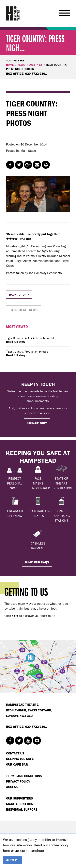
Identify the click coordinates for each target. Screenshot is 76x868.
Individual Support (22, 809)
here (6, 851)
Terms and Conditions (24, 776)
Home (10, 65)
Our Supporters (19, 798)
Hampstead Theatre (13, 13)
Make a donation (20, 804)
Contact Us (15, 753)
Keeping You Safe (20, 759)
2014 (32, 65)
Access (12, 787)
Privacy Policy (18, 781)
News (21, 65)
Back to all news (24, 310)
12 (40, 65)
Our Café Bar (17, 764)
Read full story (16, 342)
